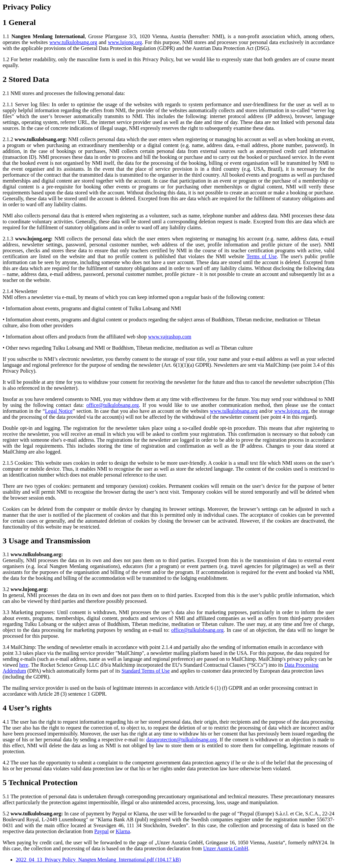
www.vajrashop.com (170, 337)
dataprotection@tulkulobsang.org (182, 740)
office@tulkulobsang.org (112, 405)
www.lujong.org (125, 42)
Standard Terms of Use (146, 671)
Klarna (123, 831)
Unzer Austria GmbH (226, 848)
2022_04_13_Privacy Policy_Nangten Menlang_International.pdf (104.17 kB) (98, 860)
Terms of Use (262, 256)
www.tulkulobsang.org (73, 42)
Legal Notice (59, 411)
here (24, 665)
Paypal (102, 831)
